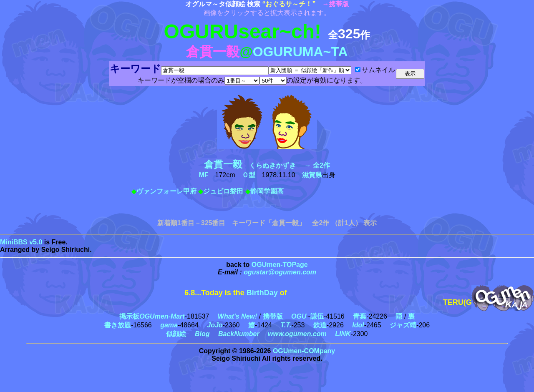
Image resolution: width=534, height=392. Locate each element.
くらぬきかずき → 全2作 (267, 165)
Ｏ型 (249, 175)
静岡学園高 (267, 191)
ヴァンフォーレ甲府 (166, 191)
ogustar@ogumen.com (280, 272)
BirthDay (262, 293)
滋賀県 (312, 175)
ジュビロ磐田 (223, 191)
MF (203, 175)
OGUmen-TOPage (280, 265)
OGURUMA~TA (300, 52)
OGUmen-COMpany (304, 351)
